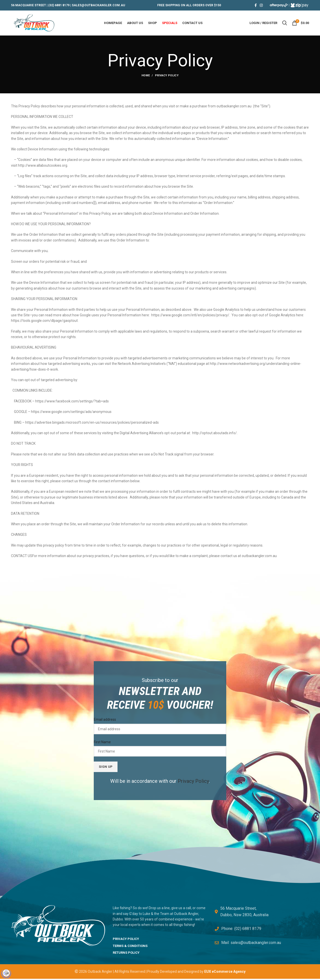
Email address (105, 721)
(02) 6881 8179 (59, 5)
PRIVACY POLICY (126, 940)
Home (146, 77)
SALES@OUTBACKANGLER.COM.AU (98, 5)
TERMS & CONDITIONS (130, 947)
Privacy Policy (193, 782)
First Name (102, 743)
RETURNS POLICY (126, 954)
